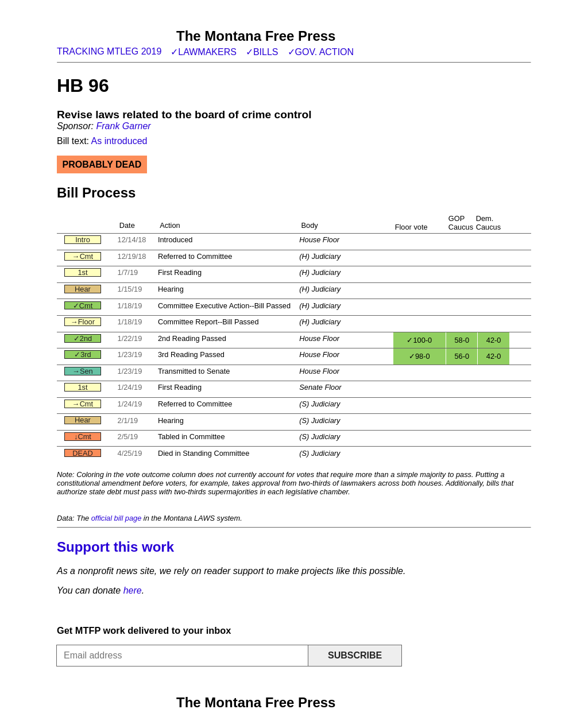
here (133, 590)
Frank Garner (123, 126)
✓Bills (262, 52)
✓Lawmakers (204, 52)
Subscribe (355, 655)
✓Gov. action (321, 52)
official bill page (117, 518)
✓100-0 (419, 340)
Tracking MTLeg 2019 (109, 51)
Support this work (115, 547)
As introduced (119, 141)
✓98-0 (419, 356)
